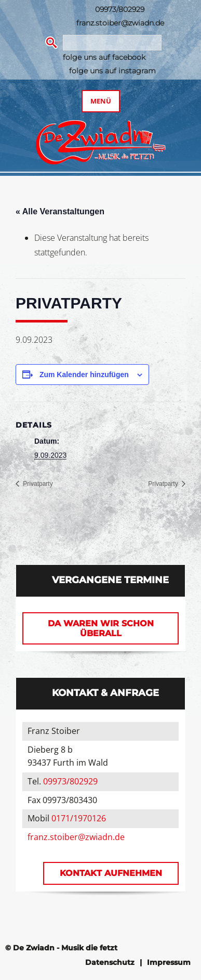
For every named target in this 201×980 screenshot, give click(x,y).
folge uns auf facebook (104, 57)
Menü (101, 101)
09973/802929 (120, 9)
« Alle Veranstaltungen (60, 211)
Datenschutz (110, 962)
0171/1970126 (79, 818)
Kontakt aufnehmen (111, 873)
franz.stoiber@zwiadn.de (120, 23)
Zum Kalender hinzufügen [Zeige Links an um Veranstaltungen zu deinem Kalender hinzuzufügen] (84, 375)
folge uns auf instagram (112, 71)
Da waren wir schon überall (101, 628)
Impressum (169, 962)
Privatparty (37, 484)
